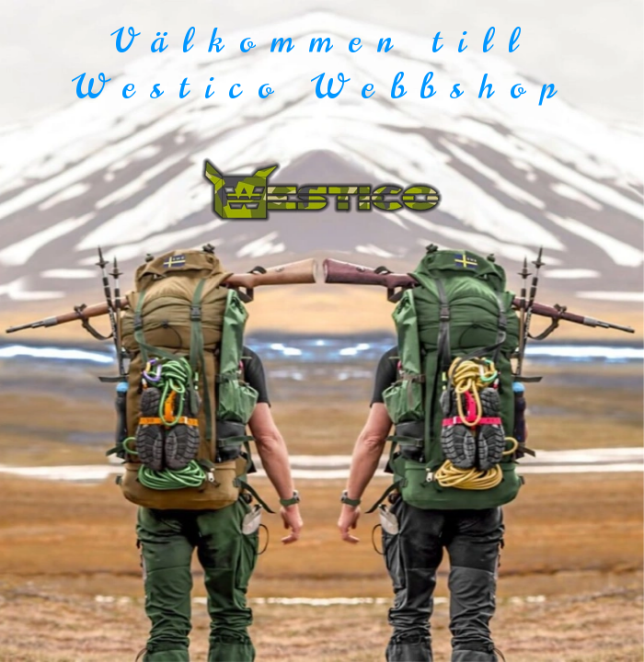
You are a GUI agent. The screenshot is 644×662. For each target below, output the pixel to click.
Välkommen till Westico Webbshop (322, 64)
